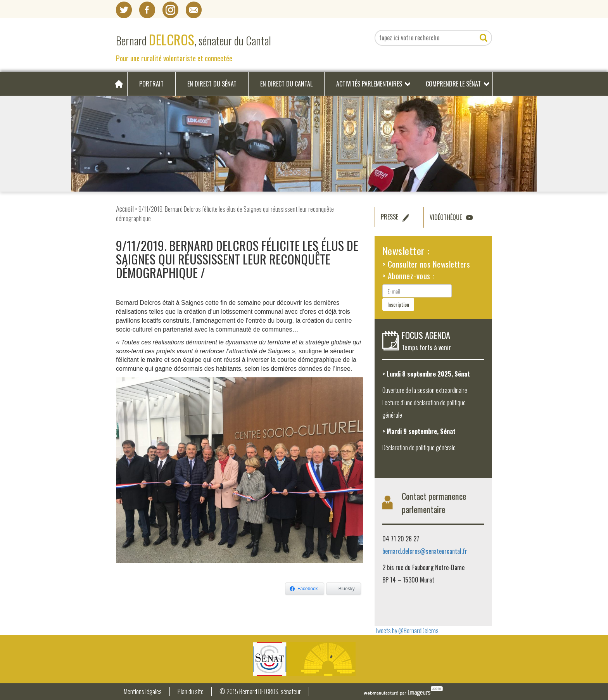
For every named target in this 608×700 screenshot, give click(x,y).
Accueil (125, 208)
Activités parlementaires (369, 84)
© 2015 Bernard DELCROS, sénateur (260, 692)
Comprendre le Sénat (453, 84)
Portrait (151, 84)
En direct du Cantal (286, 84)
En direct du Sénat (212, 84)
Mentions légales (143, 692)
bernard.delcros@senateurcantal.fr (425, 551)
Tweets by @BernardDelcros (407, 631)
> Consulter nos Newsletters (426, 264)
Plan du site (191, 692)
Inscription (398, 304)
